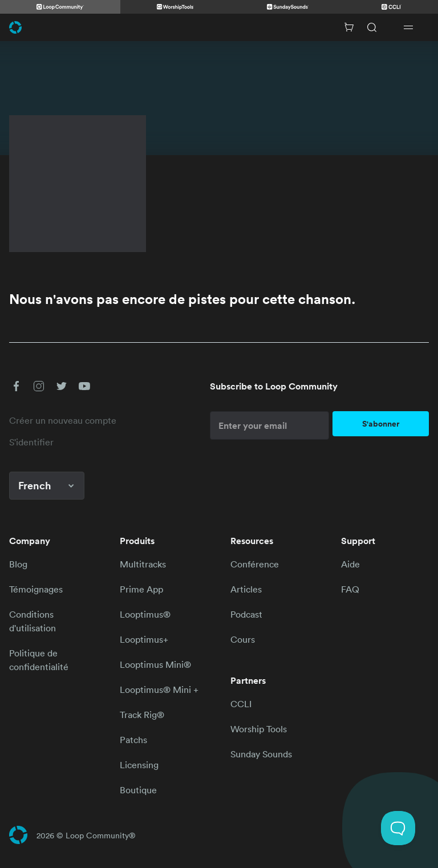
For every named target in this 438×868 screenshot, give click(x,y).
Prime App (141, 589)
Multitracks (143, 564)
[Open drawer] (408, 27)
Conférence (255, 564)
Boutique (138, 790)
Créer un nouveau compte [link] (63, 420)
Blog (18, 564)
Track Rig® (142, 715)
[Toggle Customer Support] (398, 828)
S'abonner (381, 424)
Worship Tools (259, 729)
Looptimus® (145, 614)
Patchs (133, 740)
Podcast (246, 614)
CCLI (241, 704)
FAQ (350, 589)
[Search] (372, 27)
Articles (246, 589)
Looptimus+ (144, 639)
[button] (16, 386)
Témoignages (36, 589)
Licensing (139, 765)
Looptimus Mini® (155, 664)
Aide (350, 564)
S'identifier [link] (31, 442)
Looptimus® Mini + (159, 689)
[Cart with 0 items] (349, 27)
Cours (243, 639)
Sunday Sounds (261, 754)
